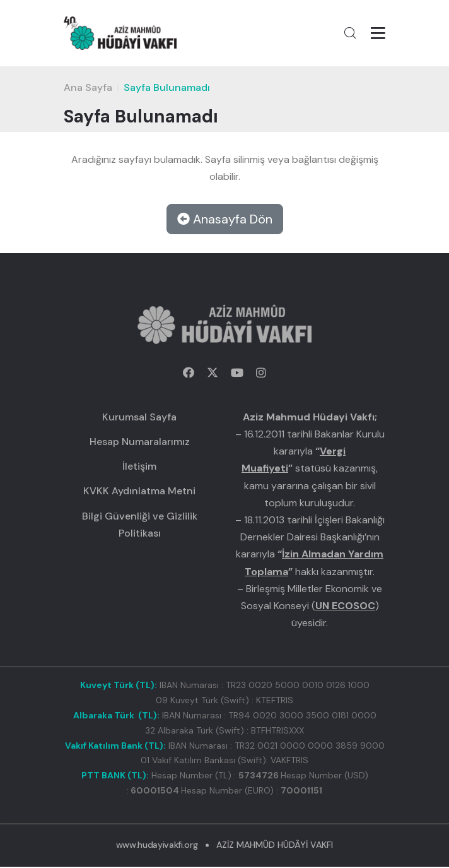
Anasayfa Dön (225, 220)
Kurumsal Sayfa (139, 418)
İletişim (139, 467)
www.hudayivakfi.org (157, 845)
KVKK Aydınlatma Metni (139, 492)
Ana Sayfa (88, 88)
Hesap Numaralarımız (140, 442)
